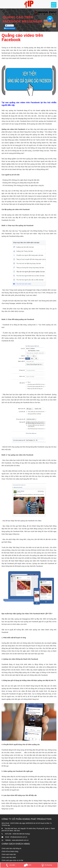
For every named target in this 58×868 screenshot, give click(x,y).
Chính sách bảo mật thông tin (11, 848)
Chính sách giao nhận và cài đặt (12, 860)
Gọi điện (10, 865)
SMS (28, 865)
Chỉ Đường (46, 865)
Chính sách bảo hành (9, 857)
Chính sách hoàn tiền (9, 854)
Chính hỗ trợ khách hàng (10, 851)
